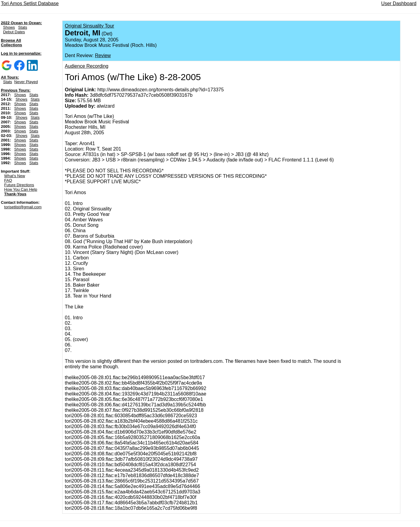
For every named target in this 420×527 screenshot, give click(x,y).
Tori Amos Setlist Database (30, 3)
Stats (23, 27)
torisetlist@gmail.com (23, 207)
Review (103, 55)
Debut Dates (14, 32)
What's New (15, 176)
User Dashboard (399, 3)
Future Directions (19, 185)
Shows (9, 27)
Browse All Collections (11, 43)
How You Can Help (21, 189)
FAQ (8, 180)
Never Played (26, 82)
